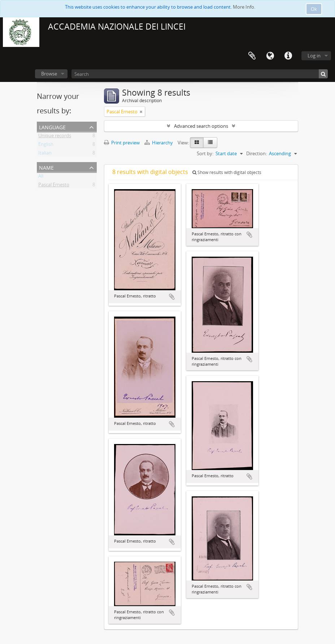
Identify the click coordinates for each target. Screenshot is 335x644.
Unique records (55, 137)
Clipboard (252, 56)
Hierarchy (159, 143)
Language (270, 56)
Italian (45, 154)
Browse (49, 74)
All (41, 177)
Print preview (122, 143)
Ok (314, 9)
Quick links (288, 56)
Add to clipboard (172, 297)
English (46, 145)
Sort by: (205, 153)
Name (46, 167)
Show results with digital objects (227, 172)
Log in (314, 56)
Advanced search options (201, 126)
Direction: (256, 153)
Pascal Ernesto (54, 186)
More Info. (244, 7)
